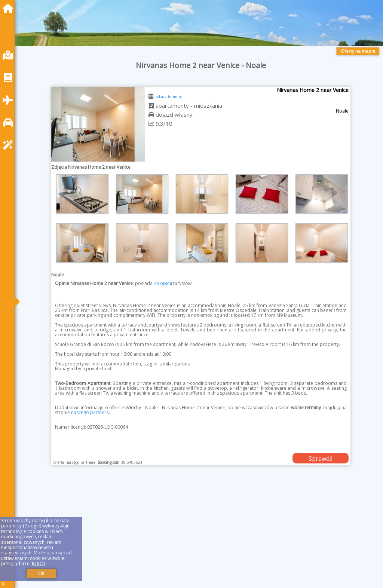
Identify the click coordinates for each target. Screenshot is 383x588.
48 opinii (163, 283)
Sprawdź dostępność (321, 459)
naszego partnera (90, 412)
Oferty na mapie (358, 51)
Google (32, 526)
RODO (39, 563)
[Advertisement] (201, 536)
